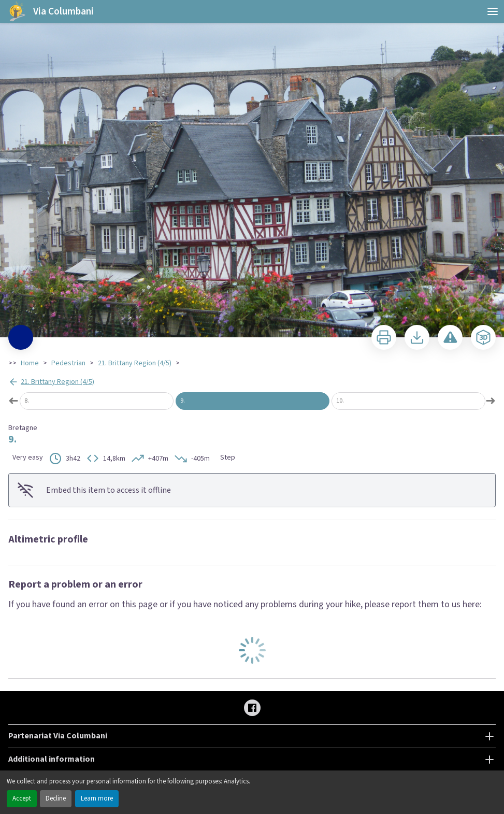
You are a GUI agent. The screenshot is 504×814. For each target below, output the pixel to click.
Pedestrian (68, 363)
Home (30, 363)
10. (340, 401)
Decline (56, 798)
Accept (22, 798)
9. (183, 401)
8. (27, 401)
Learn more (97, 798)
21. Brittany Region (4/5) (135, 363)
